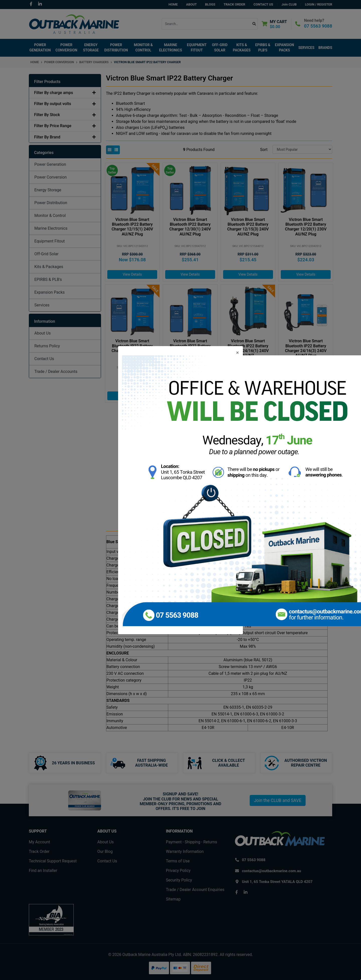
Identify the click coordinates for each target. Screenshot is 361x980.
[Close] (238, 353)
